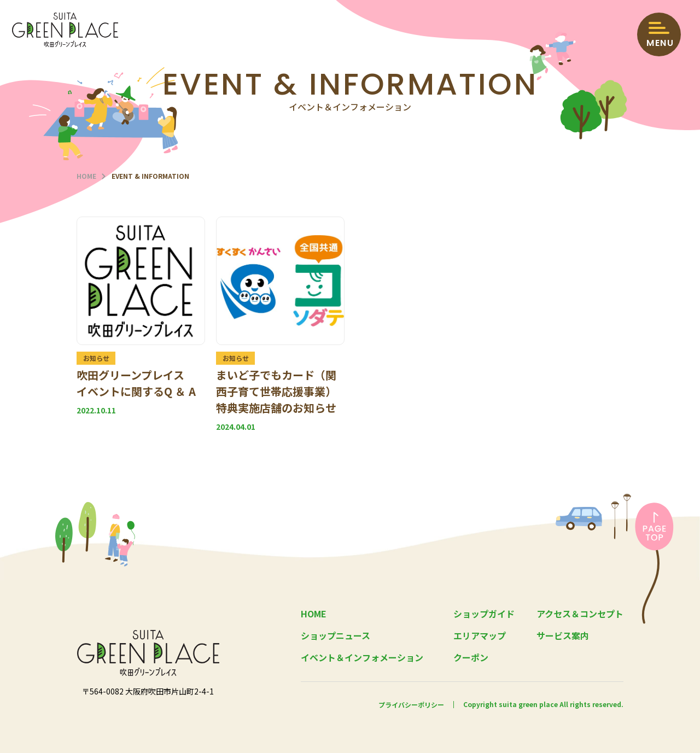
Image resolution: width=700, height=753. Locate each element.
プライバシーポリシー (411, 704)
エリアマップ (480, 635)
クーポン (471, 657)
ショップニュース (336, 635)
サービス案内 (563, 635)
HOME (86, 176)
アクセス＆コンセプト (580, 614)
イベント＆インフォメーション (362, 657)
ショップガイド (484, 614)
